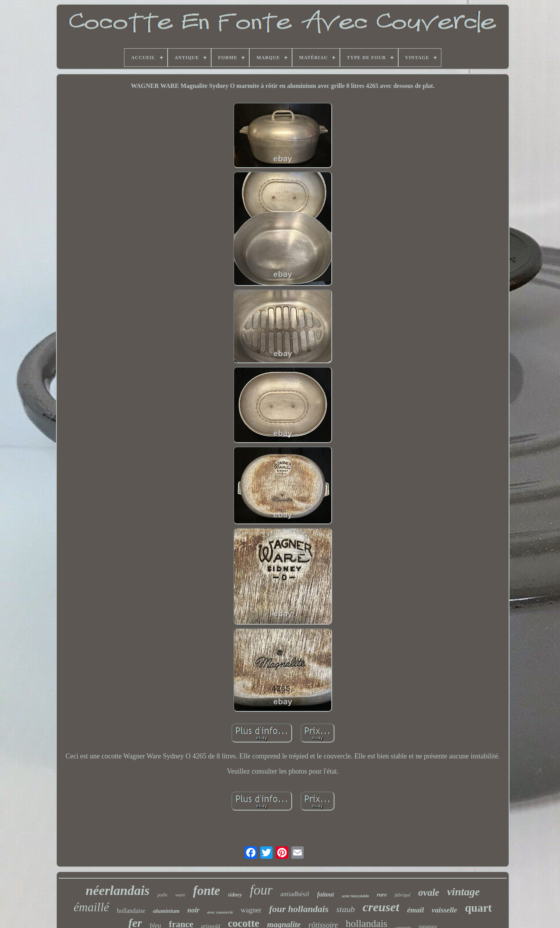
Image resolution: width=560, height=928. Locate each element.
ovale (429, 892)
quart (478, 908)
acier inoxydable (355, 896)
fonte (206, 891)
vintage (464, 892)
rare (382, 895)
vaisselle (444, 910)
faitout (325, 894)
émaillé (91, 907)
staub (346, 909)
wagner (251, 910)
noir (193, 910)
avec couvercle (220, 912)
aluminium (166, 911)
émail (416, 910)
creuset (381, 907)
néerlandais (117, 890)
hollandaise (131, 911)
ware (180, 895)
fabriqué (403, 895)
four (261, 890)
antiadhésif (295, 894)
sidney (235, 895)
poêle (163, 895)
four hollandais (299, 909)
